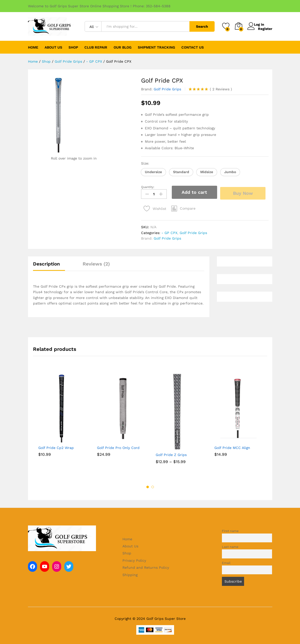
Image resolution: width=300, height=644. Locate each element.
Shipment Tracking (156, 47)
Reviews (221, 89)
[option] (62, 418)
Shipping (130, 573)
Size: (146, 163)
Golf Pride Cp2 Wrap (56, 446)
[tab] (49, 265)
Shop (127, 552)
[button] (153, 172)
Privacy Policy (134, 559)
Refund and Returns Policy (146, 566)
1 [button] (148, 485)
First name (230, 529)
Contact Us (193, 47)
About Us (53, 47)
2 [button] (153, 485)
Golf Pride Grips (167, 89)
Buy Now (245, 192)
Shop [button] (73, 47)
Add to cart (194, 192)
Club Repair (96, 47)
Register (265, 28)
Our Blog (123, 47)
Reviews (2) (96, 262)
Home (33, 47)
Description (46, 262)
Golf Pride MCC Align (232, 446)
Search (202, 26)
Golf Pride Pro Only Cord (118, 446)
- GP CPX (169, 231)
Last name (230, 545)
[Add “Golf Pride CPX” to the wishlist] (154, 206)
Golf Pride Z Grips (171, 453)
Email (226, 561)
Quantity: (148, 187)
